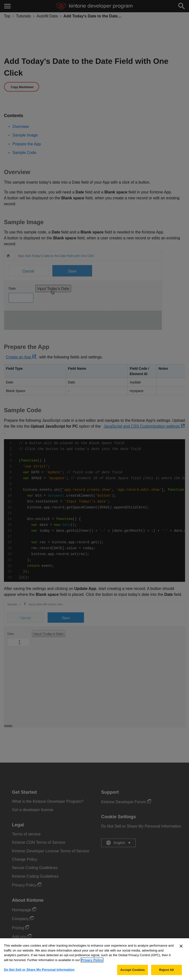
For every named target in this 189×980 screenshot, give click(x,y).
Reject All (166, 973)
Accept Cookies (133, 973)
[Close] (181, 949)
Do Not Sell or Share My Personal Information (39, 973)
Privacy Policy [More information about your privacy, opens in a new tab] (92, 963)
